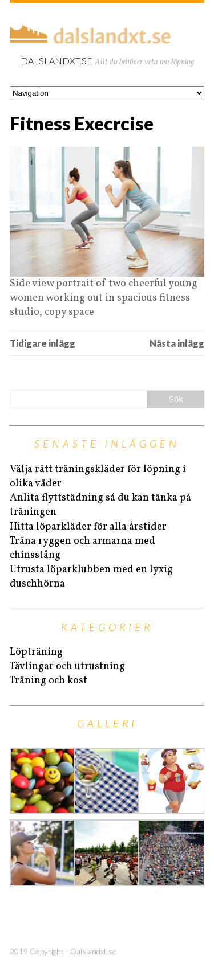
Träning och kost (49, 681)
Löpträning (36, 652)
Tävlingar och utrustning (67, 667)
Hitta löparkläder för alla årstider (88, 527)
